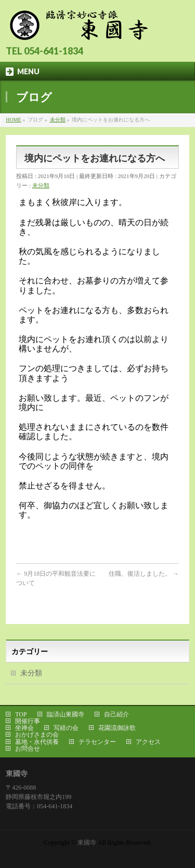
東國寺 (87, 843)
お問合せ (28, 749)
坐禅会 (24, 728)
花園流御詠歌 (117, 728)
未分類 (41, 185)
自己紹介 (116, 714)
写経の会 (66, 728)
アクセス (148, 742)
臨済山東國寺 (66, 714)
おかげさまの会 (37, 735)
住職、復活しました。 (144, 574)
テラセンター (97, 742)
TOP (21, 714)
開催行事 (28, 721)
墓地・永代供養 (37, 742)
